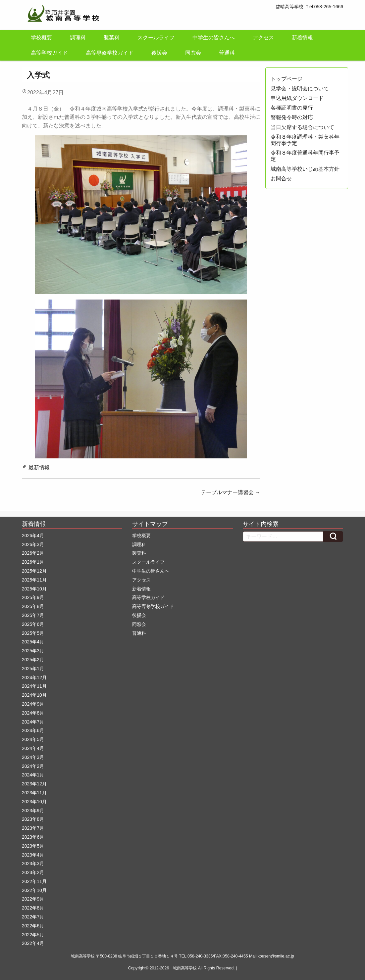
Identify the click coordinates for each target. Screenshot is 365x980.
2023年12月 (34, 784)
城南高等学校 (185, 968)
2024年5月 (33, 739)
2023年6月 (33, 837)
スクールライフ (156, 38)
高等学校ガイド (49, 53)
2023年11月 (34, 793)
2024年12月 (34, 677)
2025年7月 (33, 615)
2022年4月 (33, 943)
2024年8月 (33, 713)
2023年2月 (33, 872)
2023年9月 (33, 811)
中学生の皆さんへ (214, 38)
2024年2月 (33, 766)
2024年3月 (33, 757)
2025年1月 (33, 669)
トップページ (287, 79)
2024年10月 (34, 695)
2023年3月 (33, 863)
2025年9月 (33, 597)
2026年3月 (33, 544)
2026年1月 (33, 562)
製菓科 (112, 38)
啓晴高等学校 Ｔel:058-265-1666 (309, 7)
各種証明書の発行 (292, 108)
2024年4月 (33, 748)
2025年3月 (33, 651)
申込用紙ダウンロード (297, 98)
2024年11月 (34, 686)
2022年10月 (34, 890)
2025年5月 (33, 633)
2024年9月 (33, 704)
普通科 (227, 53)
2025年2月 (33, 660)
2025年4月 (33, 642)
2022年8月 (33, 908)
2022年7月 (33, 917)
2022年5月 (33, 935)
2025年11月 (34, 580)
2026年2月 (33, 553)
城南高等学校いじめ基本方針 (305, 169)
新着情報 (302, 38)
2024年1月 (33, 775)
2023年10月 (34, 802)
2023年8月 (33, 819)
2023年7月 (33, 828)
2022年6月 (33, 926)
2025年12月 (34, 571)
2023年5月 (33, 846)
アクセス (263, 38)
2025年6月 (33, 624)
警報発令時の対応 (292, 117)
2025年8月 (33, 606)
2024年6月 (33, 730)
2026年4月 (33, 536)
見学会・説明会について (300, 89)
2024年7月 (33, 722)
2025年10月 (34, 589)
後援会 (159, 53)
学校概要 (41, 38)
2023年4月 (33, 855)
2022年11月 (34, 881)
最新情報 (39, 467)
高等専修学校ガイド (110, 53)
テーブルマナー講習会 (231, 492)
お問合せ (281, 179)
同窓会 (193, 53)
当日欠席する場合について (302, 127)
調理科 (78, 38)
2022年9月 (33, 899)
